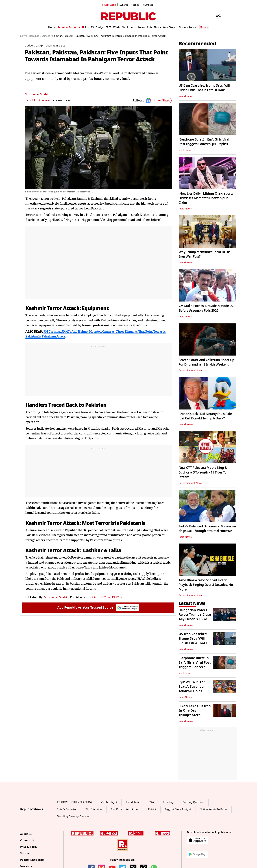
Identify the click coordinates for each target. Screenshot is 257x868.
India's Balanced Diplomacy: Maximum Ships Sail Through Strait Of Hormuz (207, 529)
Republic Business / (40, 36)
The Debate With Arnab (125, 809)
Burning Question (193, 802)
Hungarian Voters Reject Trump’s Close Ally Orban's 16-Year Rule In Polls (195, 617)
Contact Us (27, 840)
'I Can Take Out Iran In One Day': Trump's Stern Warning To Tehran (195, 713)
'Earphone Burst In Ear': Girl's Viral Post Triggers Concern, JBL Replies (204, 142)
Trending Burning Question (74, 816)
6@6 (151, 802)
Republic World (108, 5)
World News (186, 96)
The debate (133, 802)
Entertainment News (191, 371)
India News (185, 209)
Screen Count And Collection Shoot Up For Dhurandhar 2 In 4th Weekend (206, 362)
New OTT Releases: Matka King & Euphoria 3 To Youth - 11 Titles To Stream (203, 472)
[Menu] (217, 16)
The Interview (94, 809)
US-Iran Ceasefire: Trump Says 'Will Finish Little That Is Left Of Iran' (204, 88)
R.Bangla (135, 5)
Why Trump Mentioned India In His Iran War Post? (204, 254)
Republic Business (38, 100)
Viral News (185, 150)
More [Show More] (204, 27)
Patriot (152, 809)
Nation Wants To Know (213, 809)
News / (24, 36)
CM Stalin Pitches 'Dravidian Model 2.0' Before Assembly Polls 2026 (207, 308)
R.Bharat (123, 5)
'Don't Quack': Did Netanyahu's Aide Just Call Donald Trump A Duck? (205, 416)
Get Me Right (109, 802)
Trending (168, 802)
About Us (26, 834)
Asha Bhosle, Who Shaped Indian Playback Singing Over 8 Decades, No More (206, 585)
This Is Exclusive (67, 809)
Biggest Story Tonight (178, 809)
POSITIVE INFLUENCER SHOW (75, 802)
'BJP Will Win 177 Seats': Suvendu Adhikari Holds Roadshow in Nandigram (192, 691)
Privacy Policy (29, 847)
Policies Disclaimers (32, 860)
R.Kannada (148, 5)
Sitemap (25, 853)
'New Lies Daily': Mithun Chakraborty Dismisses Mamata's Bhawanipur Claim (206, 198)
